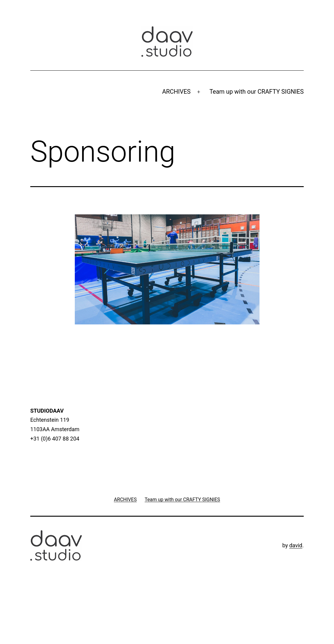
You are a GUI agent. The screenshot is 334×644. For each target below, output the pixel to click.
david (296, 545)
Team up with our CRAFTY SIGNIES (257, 92)
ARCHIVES (176, 92)
